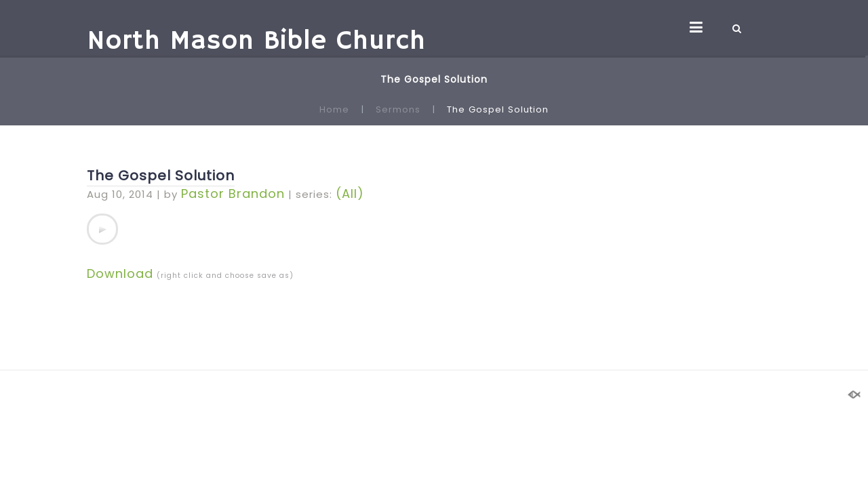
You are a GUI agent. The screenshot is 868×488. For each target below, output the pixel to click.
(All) (350, 194)
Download (120, 273)
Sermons (398, 109)
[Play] (102, 229)
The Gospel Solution (161, 176)
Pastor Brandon (233, 194)
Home (334, 109)
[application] (102, 229)
